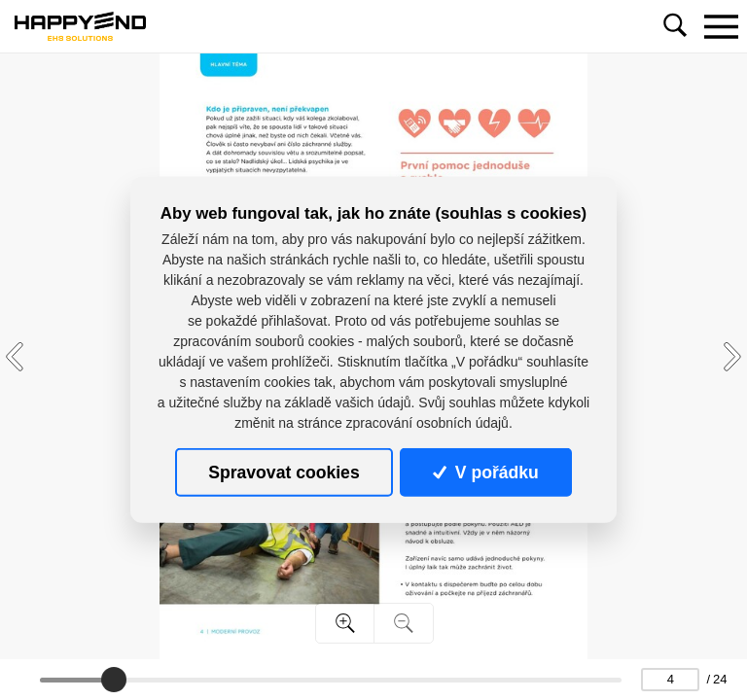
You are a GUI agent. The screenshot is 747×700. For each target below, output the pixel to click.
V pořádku (485, 472)
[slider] (114, 680)
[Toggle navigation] (721, 26)
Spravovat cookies (284, 472)
